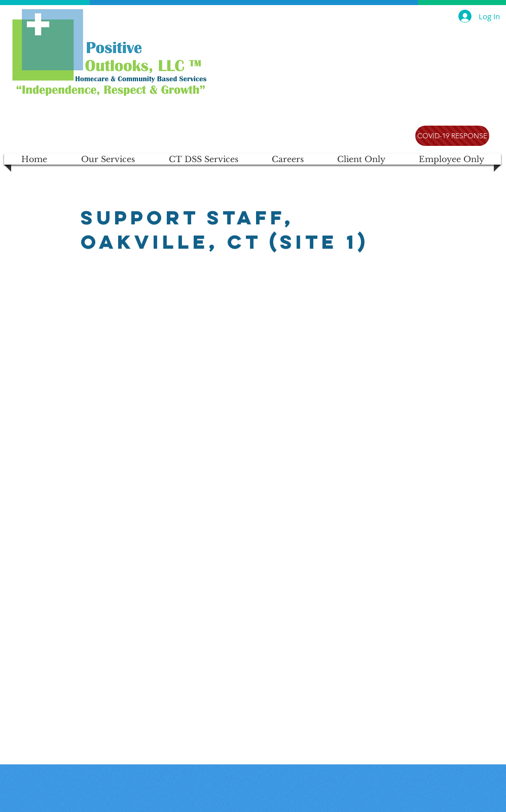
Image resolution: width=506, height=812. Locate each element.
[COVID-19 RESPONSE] (452, 136)
